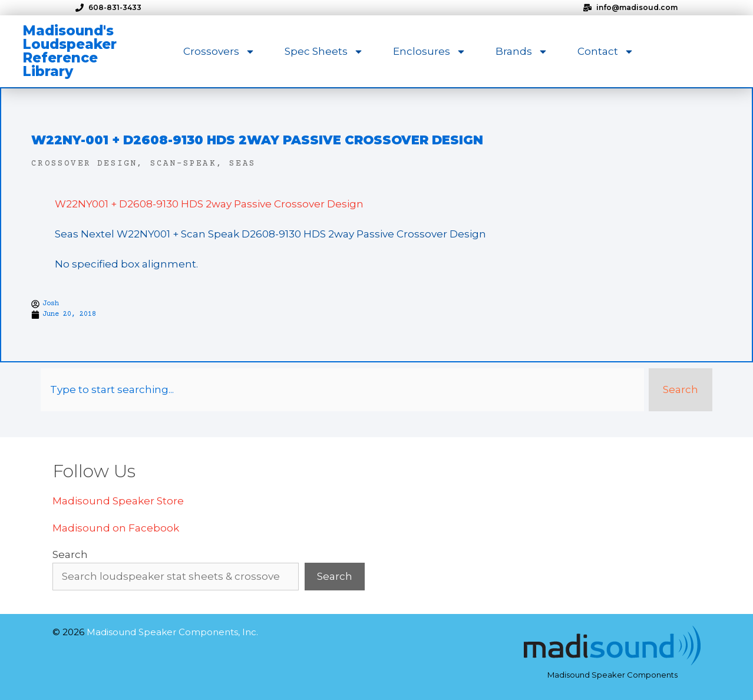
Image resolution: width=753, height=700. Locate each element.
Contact (606, 52)
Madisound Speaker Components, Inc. (172, 632)
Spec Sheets (324, 52)
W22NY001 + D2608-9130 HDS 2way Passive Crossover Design (209, 204)
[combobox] (342, 390)
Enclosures (430, 52)
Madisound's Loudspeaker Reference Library (70, 51)
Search (70, 554)
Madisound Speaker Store (118, 501)
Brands (522, 52)
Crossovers (219, 52)
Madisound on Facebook (116, 528)
